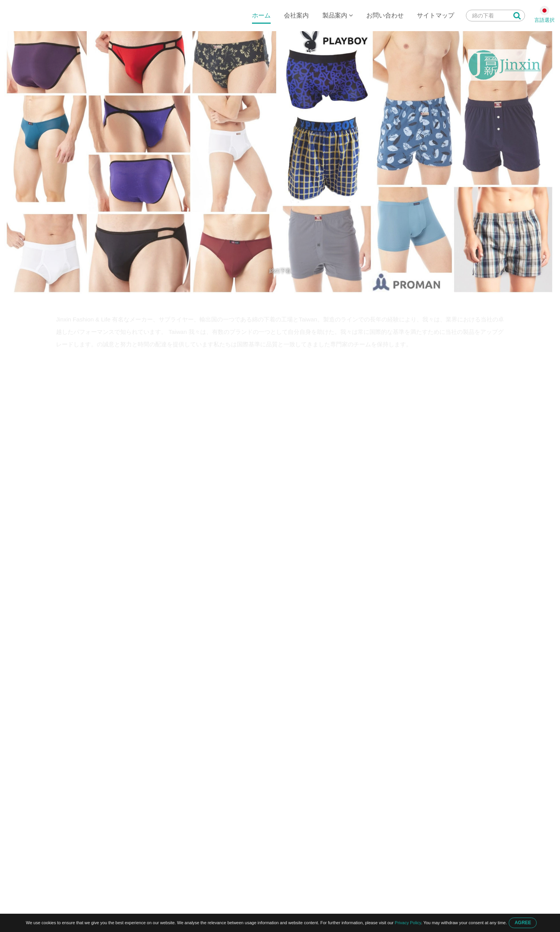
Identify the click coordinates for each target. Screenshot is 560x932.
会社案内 (296, 15)
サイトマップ (436, 15)
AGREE (523, 923)
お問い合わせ (385, 15)
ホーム (261, 15)
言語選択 (544, 20)
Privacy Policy (408, 923)
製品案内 (338, 15)
